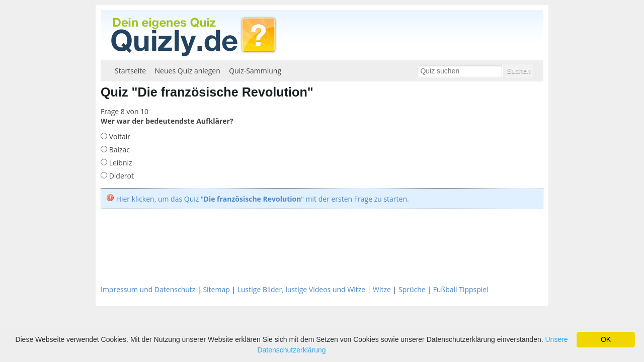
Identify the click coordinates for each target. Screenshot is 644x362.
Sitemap (216, 289)
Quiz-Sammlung (255, 71)
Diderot (120, 176)
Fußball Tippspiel (461, 289)
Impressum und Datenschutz (148, 289)
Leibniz (120, 163)
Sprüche (412, 289)
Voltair (119, 137)
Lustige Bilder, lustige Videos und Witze (301, 289)
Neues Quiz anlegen (188, 71)
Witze (382, 289)
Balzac (118, 150)
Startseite (130, 71)
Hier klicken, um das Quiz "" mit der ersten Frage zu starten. (263, 199)
